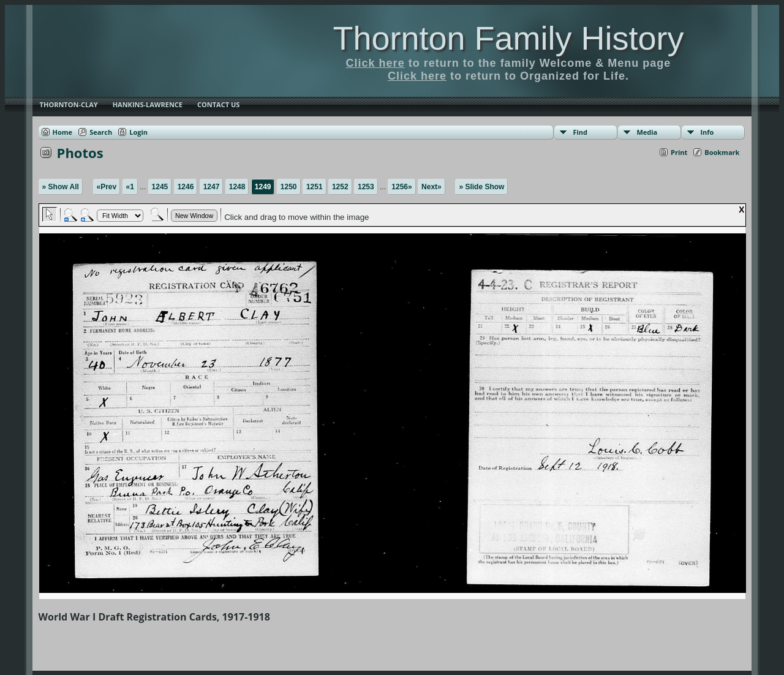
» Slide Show (481, 187)
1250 (289, 187)
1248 (237, 187)
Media (647, 132)
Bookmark (722, 152)
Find (580, 132)
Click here (375, 63)
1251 (315, 187)
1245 (160, 187)
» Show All (61, 187)
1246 (186, 187)
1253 (366, 187)
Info (707, 132)
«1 (130, 187)
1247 (212, 187)
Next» (432, 187)
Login (138, 132)
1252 (340, 187)
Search (101, 132)
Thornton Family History (508, 38)
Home (63, 132)
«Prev (107, 187)
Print (679, 152)
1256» (401, 187)
